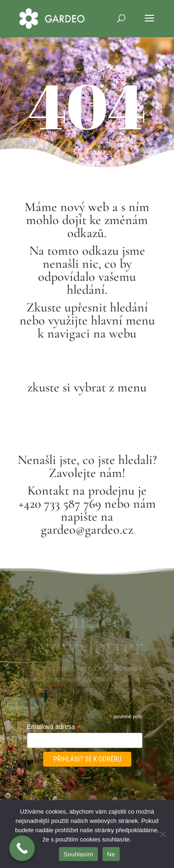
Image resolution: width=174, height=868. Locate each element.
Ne (111, 854)
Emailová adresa (54, 727)
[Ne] (162, 834)
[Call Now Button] (22, 848)
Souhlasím (78, 854)
